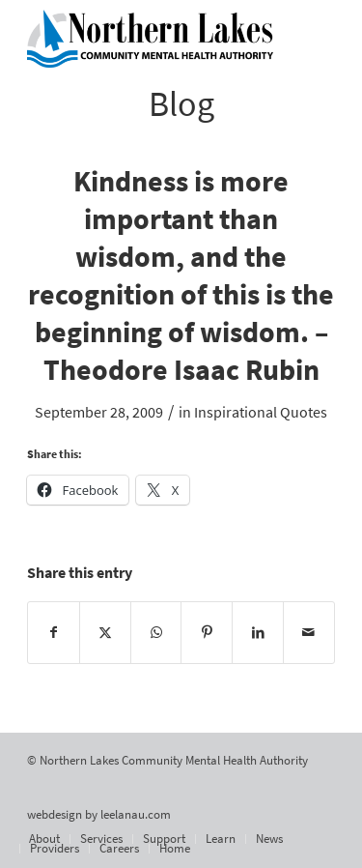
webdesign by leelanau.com (99, 814)
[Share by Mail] (309, 633)
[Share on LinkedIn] (258, 633)
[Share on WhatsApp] (156, 633)
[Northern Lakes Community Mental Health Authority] (150, 39)
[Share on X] (105, 633)
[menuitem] (44, 839)
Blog (181, 104)
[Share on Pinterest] (207, 633)
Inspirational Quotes (261, 412)
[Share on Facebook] (54, 633)
